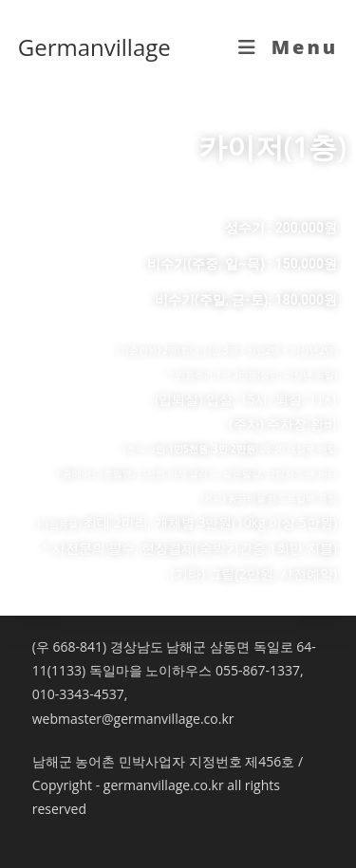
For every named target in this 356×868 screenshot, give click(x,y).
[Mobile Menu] (289, 47)
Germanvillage (94, 47)
